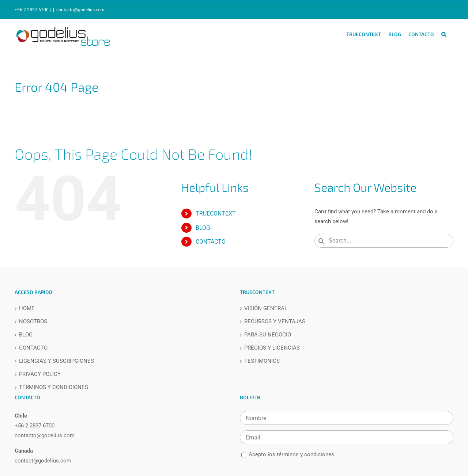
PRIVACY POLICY (40, 374)
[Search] (321, 241)
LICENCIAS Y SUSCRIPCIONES (56, 361)
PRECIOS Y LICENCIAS (272, 348)
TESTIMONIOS (262, 361)
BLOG (203, 228)
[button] (444, 34)
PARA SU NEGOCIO (268, 335)
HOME (27, 309)
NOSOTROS (33, 322)
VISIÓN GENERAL (266, 309)
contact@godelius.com (43, 461)
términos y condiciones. (306, 454)
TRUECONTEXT (216, 214)
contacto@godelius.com (80, 10)
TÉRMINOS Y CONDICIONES (54, 387)
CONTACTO (211, 242)
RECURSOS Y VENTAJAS (275, 322)
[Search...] (384, 241)
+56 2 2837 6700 (35, 426)
